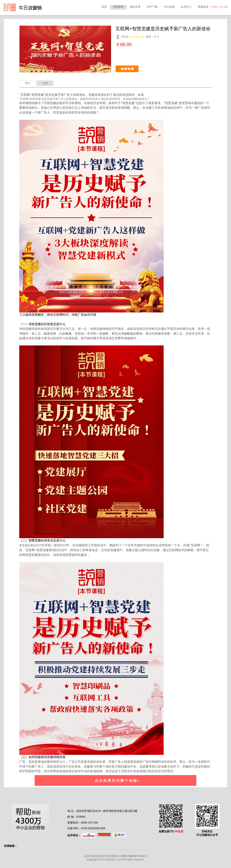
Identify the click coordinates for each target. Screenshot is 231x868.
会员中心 (186, 7)
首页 (104, 7)
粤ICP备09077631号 (135, 856)
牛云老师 (169, 7)
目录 (45, 83)
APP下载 (152, 7)
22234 (125, 37)
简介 (28, 83)
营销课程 (118, 7)
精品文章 (135, 7)
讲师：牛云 (152, 37)
